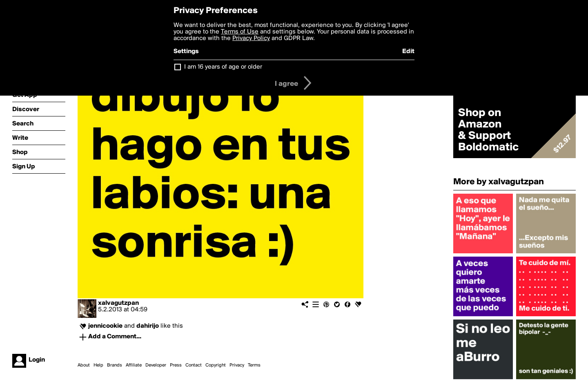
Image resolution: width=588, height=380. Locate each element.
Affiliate (134, 365)
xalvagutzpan (118, 303)
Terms (254, 365)
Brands (115, 365)
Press (176, 365)
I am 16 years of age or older (223, 67)
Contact (194, 365)
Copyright (216, 365)
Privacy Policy (251, 38)
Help (98, 365)
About (84, 365)
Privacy (237, 365)
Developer (156, 365)
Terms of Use (240, 32)
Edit (408, 51)
